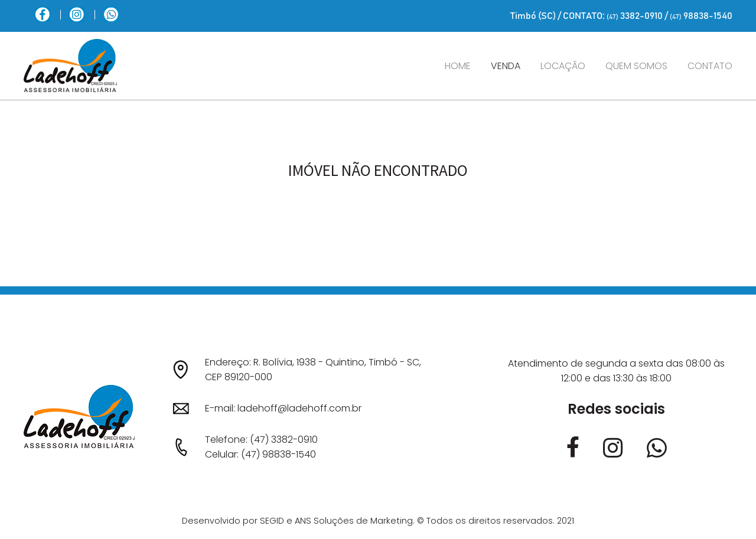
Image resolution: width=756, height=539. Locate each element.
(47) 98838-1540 (278, 454)
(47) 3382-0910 (284, 440)
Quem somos (636, 66)
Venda (506, 66)
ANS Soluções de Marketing (354, 521)
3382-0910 (635, 16)
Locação (563, 66)
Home (458, 66)
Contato (710, 66)
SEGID (272, 521)
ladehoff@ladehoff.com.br (299, 408)
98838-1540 (701, 16)
